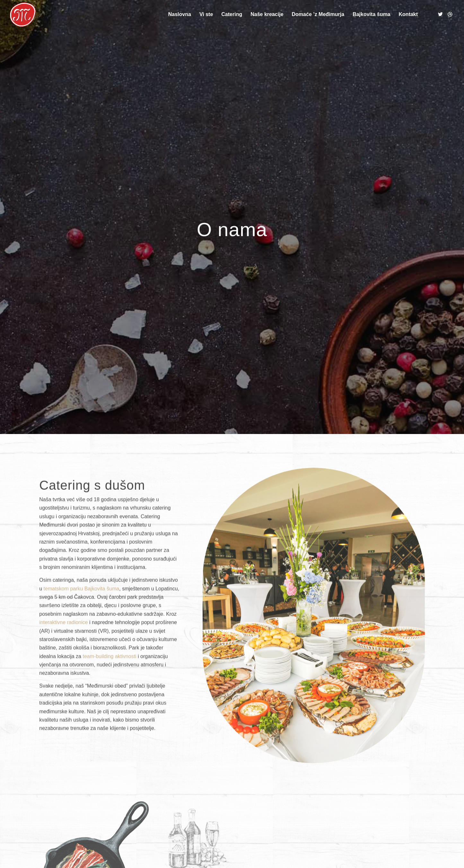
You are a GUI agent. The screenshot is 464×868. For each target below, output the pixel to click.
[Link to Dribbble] (450, 14)
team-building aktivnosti (109, 696)
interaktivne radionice (63, 662)
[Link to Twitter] (440, 14)
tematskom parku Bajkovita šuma (82, 628)
